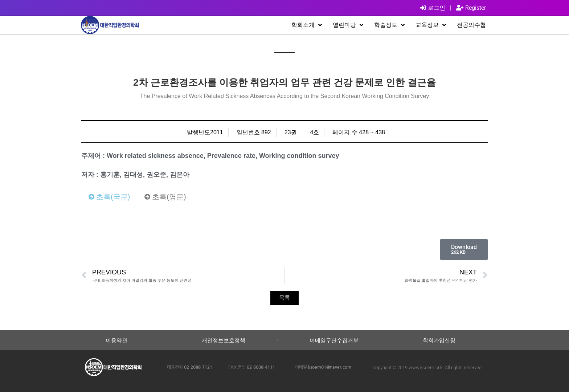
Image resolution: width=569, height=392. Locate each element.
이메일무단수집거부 (334, 340)
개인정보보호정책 (224, 340)
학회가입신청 (439, 340)
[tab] (109, 197)
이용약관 (116, 340)
